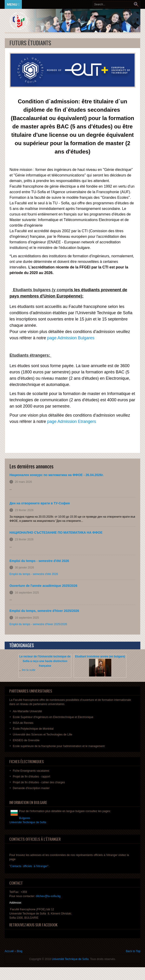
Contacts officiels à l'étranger (29, 866)
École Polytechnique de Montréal (33, 729)
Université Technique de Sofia (70, 959)
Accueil (9, 951)
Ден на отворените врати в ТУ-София (40, 503)
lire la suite (28, 670)
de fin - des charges (39, 782)
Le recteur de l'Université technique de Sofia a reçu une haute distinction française (45, 661)
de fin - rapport (31, 777)
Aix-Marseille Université (27, 711)
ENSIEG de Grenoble (26, 740)
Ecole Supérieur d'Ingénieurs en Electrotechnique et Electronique (53, 717)
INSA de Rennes (23, 723)
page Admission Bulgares (71, 338)
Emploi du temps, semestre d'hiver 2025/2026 (44, 611)
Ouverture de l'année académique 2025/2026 (43, 586)
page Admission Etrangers (72, 421)
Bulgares (25, 818)
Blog (20, 951)
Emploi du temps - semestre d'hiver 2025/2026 (38, 624)
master (31, 788)
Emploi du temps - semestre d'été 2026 (39, 561)
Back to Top (133, 951)
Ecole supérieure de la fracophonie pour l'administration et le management (59, 746)
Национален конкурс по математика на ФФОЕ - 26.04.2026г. (57, 475)
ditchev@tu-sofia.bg (48, 896)
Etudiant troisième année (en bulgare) (100, 657)
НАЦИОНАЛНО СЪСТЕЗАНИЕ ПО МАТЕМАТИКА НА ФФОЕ (56, 532)
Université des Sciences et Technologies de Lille (43, 735)
